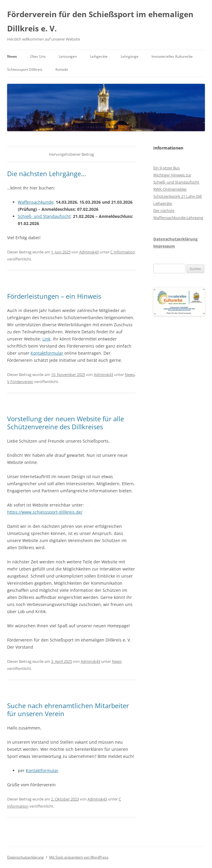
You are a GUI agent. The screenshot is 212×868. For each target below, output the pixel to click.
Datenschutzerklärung (175, 239)
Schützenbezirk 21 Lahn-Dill (177, 196)
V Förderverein (20, 382)
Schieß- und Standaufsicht (44, 216)
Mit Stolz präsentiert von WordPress (79, 857)
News (12, 56)
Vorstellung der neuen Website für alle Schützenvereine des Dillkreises (66, 422)
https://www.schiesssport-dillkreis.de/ (45, 512)
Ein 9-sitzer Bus (166, 168)
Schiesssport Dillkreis (25, 69)
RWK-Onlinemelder (170, 189)
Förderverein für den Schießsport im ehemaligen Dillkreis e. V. (100, 21)
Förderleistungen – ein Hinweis (54, 296)
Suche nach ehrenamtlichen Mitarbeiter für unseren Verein (68, 709)
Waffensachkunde (36, 202)
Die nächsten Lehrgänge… (47, 173)
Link (46, 339)
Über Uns (38, 56)
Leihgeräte (99, 56)
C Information (123, 252)
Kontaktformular (47, 353)
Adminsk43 (89, 252)
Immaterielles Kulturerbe (172, 56)
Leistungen (68, 56)
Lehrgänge (130, 56)
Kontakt (62, 69)
